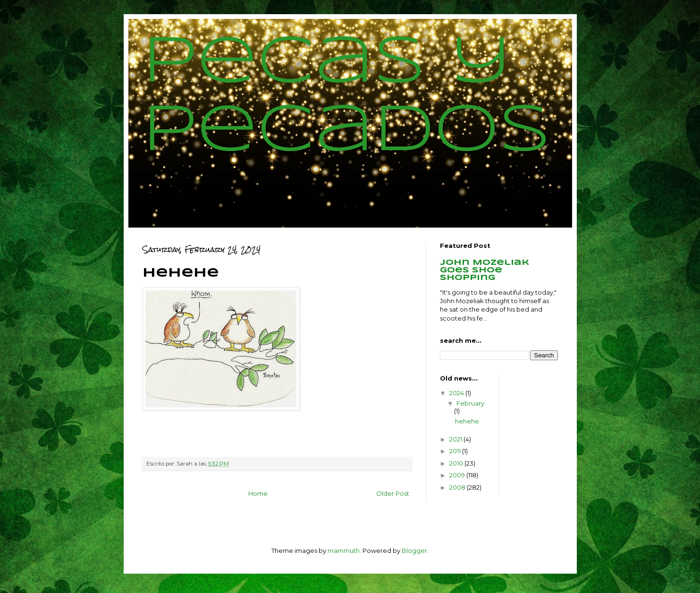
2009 (458, 475)
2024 (457, 393)
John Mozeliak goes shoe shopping (485, 270)
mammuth (344, 551)
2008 (458, 487)
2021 (456, 439)
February (470, 403)
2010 (457, 463)
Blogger (414, 551)
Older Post (393, 493)
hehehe (467, 421)
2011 (456, 451)
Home (258, 493)
